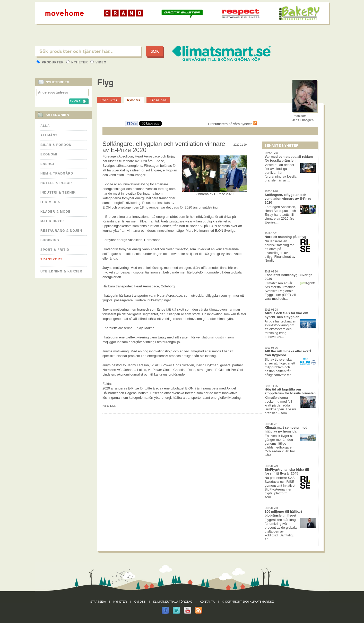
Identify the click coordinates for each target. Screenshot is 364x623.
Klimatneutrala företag (173, 602)
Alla (45, 126)
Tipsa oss (158, 100)
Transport (51, 259)
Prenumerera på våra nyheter (233, 124)
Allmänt (49, 135)
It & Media (50, 202)
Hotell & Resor (56, 183)
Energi (47, 164)
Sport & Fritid (55, 250)
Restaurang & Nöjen (61, 231)
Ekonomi (49, 154)
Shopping (50, 240)
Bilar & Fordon (56, 145)
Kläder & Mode (55, 212)
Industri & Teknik (58, 193)
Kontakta (207, 602)
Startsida (98, 602)
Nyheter (78, 62)
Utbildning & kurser (61, 271)
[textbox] (88, 51)
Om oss (140, 602)
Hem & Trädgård (57, 173)
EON (113, 406)
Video (98, 62)
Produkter (51, 62)
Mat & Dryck (53, 221)
